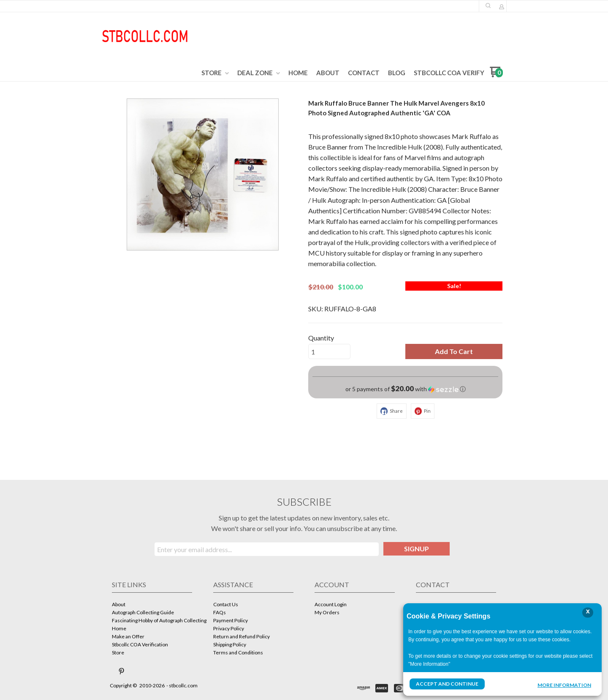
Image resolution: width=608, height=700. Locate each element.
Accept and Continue (447, 684)
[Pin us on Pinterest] (122, 671)
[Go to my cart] (496, 75)
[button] (488, 5)
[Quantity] (329, 351)
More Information (564, 685)
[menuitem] (215, 73)
